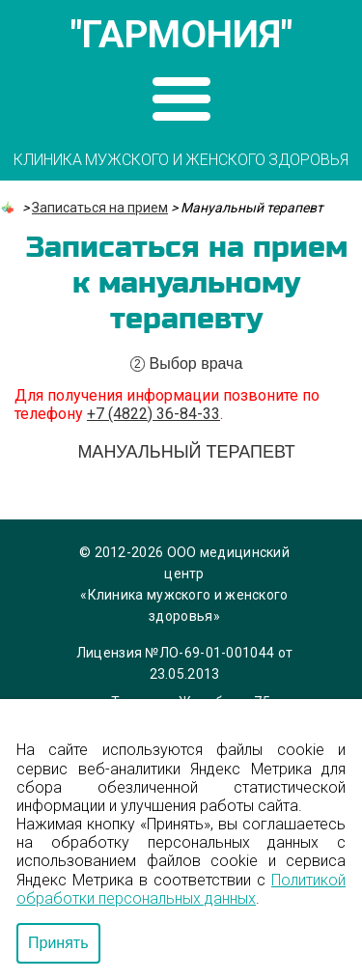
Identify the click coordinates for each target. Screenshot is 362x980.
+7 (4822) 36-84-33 (153, 414)
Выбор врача (186, 364)
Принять (58, 943)
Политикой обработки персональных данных (181, 889)
